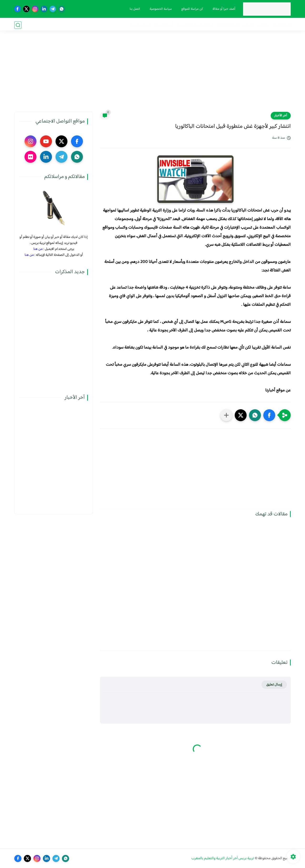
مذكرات (263, 25)
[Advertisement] (152, 75)
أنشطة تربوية (164, 25)
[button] (269, 415)
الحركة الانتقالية (229, 25)
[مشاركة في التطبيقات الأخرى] (226, 415)
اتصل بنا (134, 9)
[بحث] (18, 25)
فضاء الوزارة (282, 25)
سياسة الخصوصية (160, 9)
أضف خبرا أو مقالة (223, 9)
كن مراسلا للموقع (191, 9)
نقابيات (249, 25)
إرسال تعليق (274, 685)
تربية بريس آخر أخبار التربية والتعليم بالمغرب (223, 858)
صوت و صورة (140, 25)
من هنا (38, 249)
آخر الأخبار (281, 116)
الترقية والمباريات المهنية (195, 25)
